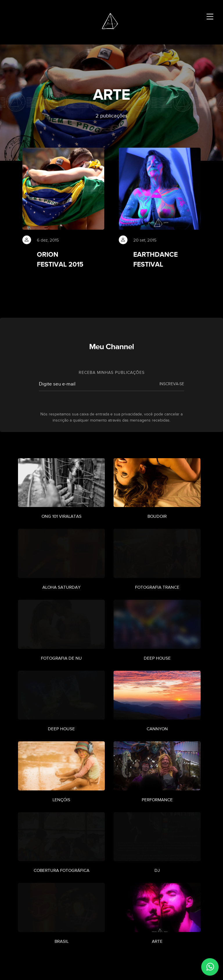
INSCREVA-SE (172, 386)
